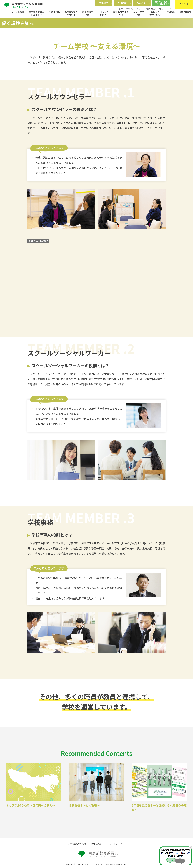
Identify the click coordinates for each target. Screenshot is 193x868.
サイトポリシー (117, 844)
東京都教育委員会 (151, 9)
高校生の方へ (105, 3)
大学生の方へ (124, 3)
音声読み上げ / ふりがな (126, 9)
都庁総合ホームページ (165, 9)
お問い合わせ (139, 9)
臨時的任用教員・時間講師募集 (162, 3)
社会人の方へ (143, 3)
